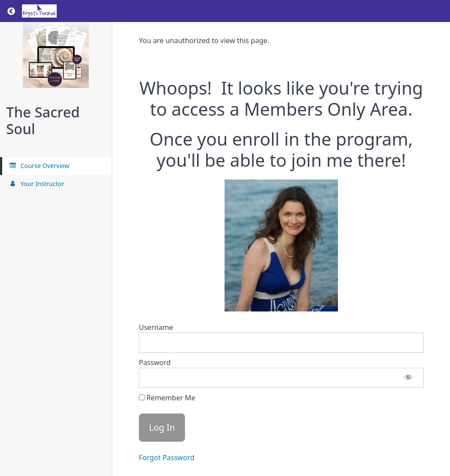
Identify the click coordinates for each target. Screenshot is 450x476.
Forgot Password (167, 458)
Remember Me (167, 398)
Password (155, 362)
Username (156, 327)
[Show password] (408, 378)
